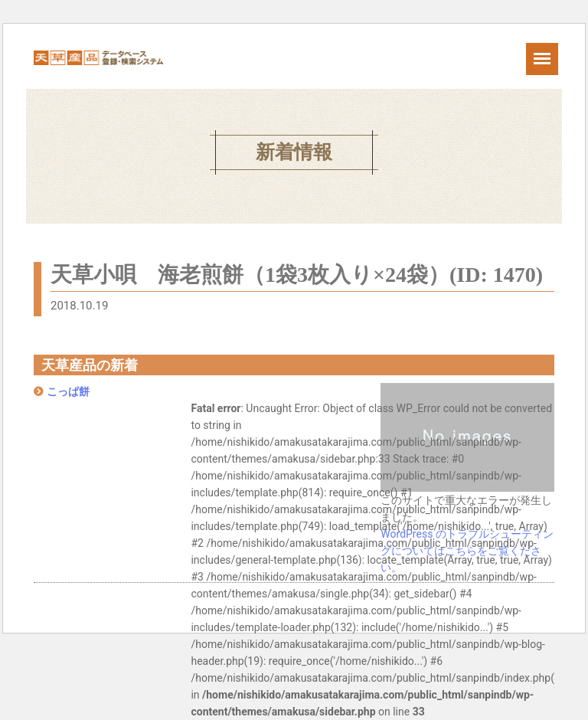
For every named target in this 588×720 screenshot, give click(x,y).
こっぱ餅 (68, 391)
